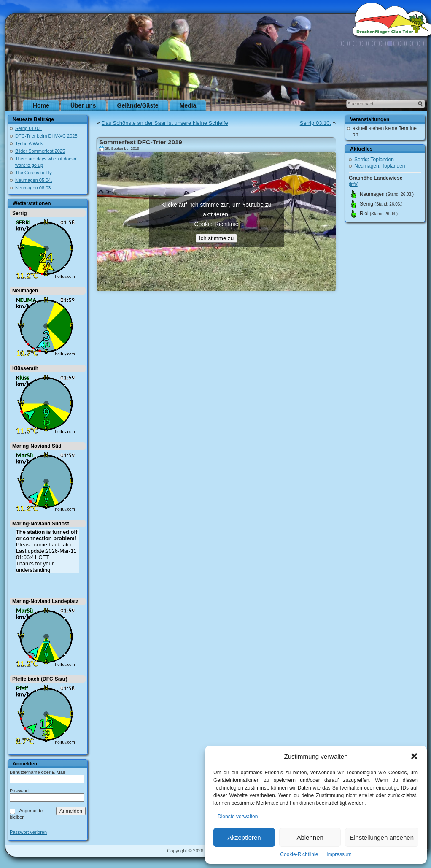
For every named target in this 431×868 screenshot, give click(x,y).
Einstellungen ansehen (382, 837)
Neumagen (25, 291)
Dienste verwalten (238, 817)
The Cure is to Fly (34, 173)
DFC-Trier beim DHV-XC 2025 (46, 136)
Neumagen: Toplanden (380, 166)
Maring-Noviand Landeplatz (45, 601)
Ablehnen (310, 837)
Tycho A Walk (29, 143)
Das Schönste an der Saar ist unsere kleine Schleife (165, 123)
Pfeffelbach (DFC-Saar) (40, 679)
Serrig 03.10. (315, 123)
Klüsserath (25, 368)
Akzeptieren (244, 837)
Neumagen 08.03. (34, 188)
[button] (414, 756)
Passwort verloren (28, 832)
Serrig (20, 213)
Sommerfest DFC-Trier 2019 (141, 142)
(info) (354, 184)
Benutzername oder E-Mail (37, 772)
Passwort (19, 791)
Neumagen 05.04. (34, 180)
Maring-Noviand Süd (37, 446)
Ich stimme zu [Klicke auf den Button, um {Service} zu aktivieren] (216, 238)
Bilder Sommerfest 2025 (40, 151)
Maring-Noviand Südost (41, 524)
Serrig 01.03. (28, 128)
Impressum (339, 854)
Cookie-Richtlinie (299, 854)
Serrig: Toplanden (374, 160)
